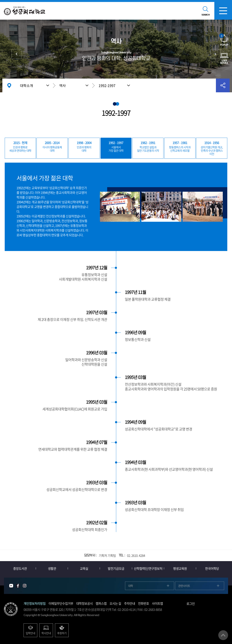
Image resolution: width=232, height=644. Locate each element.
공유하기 (223, 85)
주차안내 (130, 603)
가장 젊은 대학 (116, 146)
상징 (16, 54)
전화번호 (143, 603)
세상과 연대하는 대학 (20, 146)
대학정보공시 (84, 603)
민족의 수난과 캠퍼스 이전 (212, 148)
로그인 (191, 604)
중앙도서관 (20, 568)
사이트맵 (157, 603)
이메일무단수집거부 (61, 603)
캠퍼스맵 (101, 603)
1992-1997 (107, 86)
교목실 (84, 568)
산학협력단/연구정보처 (148, 568)
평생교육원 (180, 568)
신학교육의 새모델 (180, 146)
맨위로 (223, 635)
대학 (52, 146)
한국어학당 (212, 568)
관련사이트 (184, 586)
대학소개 (26, 85)
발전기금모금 (116, 568)
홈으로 (9, 85)
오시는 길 (115, 603)
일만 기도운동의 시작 (148, 146)
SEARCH (206, 15)
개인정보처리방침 (35, 603)
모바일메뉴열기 (223, 11)
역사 (63, 85)
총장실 (216, 54)
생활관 (52, 568)
